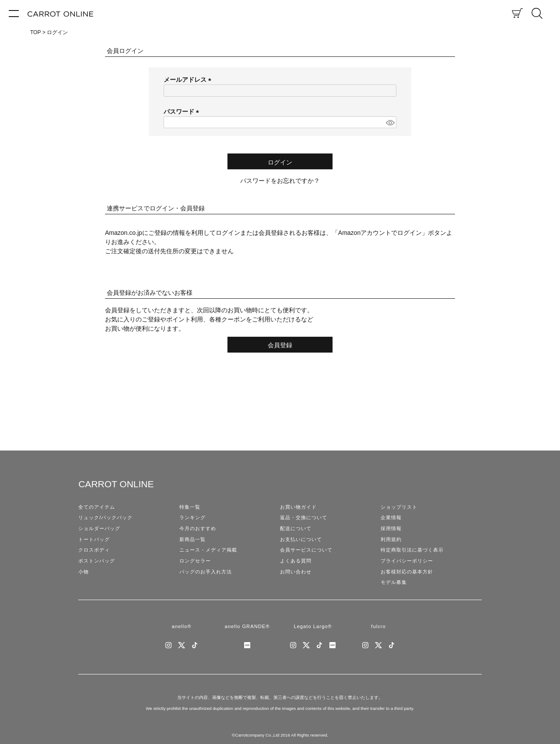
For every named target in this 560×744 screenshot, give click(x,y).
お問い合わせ (296, 572)
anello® (181, 626)
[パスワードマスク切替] (390, 122)
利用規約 (391, 539)
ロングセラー (195, 561)
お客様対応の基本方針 (407, 572)
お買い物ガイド (298, 507)
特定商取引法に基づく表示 (412, 550)
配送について (296, 528)
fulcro (378, 626)
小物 (84, 572)
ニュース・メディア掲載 (208, 550)
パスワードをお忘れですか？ (280, 181)
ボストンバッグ (97, 561)
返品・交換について (304, 517)
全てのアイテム (97, 507)
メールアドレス (189, 80)
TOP (35, 32)
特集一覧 (190, 507)
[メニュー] (14, 13)
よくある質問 (296, 561)
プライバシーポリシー (407, 561)
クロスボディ (94, 550)
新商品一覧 (192, 539)
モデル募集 (394, 582)
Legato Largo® (313, 626)
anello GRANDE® (247, 626)
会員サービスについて (306, 550)
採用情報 (391, 528)
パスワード (183, 112)
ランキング (192, 517)
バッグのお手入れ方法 (206, 572)
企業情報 (391, 517)
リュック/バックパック (105, 517)
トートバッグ (94, 539)
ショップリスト (399, 507)
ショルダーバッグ (99, 528)
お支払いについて (301, 539)
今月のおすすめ (198, 528)
